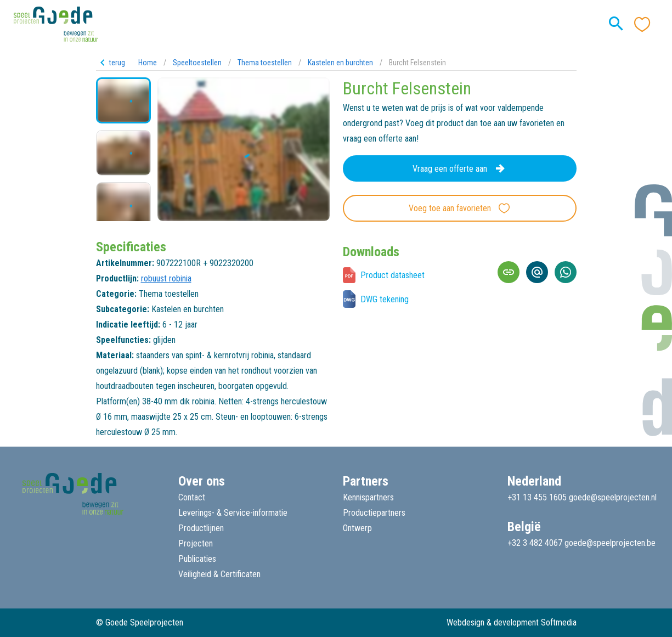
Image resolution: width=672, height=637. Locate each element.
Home (148, 63)
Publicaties (197, 559)
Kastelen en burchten (340, 63)
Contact (192, 497)
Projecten (196, 543)
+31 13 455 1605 (537, 497)
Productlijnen (201, 528)
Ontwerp (357, 528)
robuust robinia (166, 278)
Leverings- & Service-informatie (233, 513)
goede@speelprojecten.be (610, 543)
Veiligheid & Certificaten (219, 574)
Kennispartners (368, 497)
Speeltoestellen (197, 63)
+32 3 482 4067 (535, 543)
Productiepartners (374, 513)
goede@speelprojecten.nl (613, 497)
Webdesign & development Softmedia (512, 622)
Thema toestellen (265, 63)
